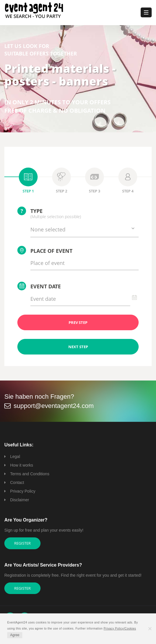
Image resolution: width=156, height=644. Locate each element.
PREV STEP (78, 322)
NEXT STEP (78, 347)
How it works (22, 465)
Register (22, 543)
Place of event (45, 250)
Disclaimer (20, 500)
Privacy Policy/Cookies (120, 629)
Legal (15, 456)
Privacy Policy (23, 491)
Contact (17, 482)
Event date (39, 286)
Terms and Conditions (30, 474)
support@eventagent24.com (54, 406)
